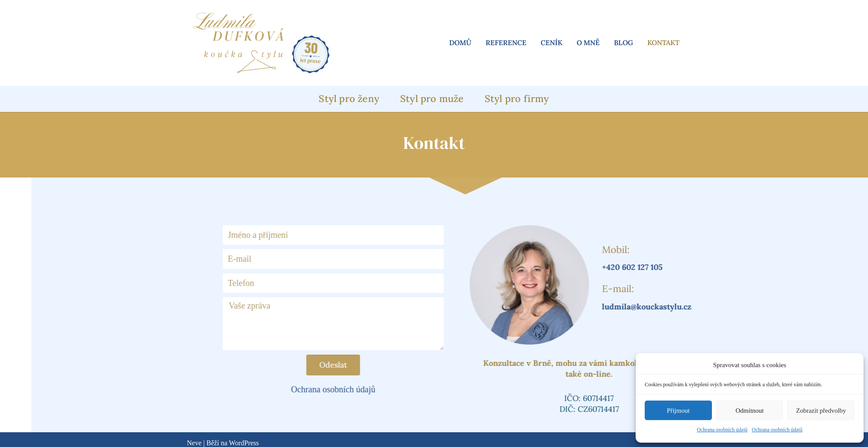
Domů (460, 43)
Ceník (551, 43)
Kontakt (663, 43)
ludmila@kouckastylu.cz (687, 307)
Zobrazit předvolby (821, 411)
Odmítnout (750, 411)
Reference (506, 43)
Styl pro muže (432, 99)
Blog (623, 43)
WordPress (244, 443)
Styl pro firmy (517, 99)
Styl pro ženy (349, 99)
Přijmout (678, 411)
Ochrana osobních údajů (722, 430)
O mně (588, 43)
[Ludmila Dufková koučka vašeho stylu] (261, 43)
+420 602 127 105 (672, 267)
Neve (194, 443)
